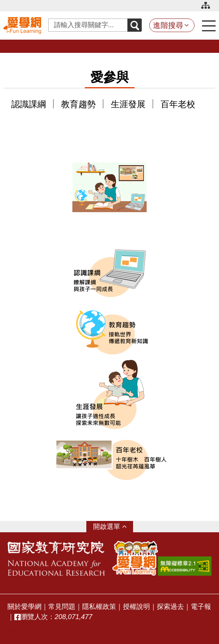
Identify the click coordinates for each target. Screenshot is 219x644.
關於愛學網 (25, 607)
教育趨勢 (78, 104)
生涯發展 (128, 104)
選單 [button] (113, 527)
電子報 (201, 607)
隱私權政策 (99, 607)
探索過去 (170, 607)
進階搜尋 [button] (168, 25)
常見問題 (62, 607)
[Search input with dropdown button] (88, 25)
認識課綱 (29, 104)
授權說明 (136, 607)
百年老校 (178, 104)
